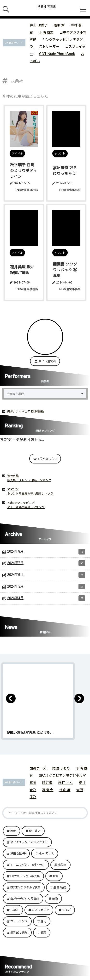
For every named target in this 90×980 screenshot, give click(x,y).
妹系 (56, 876)
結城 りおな (61, 768)
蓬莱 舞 (59, 25)
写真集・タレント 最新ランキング (29, 480)
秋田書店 (35, 831)
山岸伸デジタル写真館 (25, 899)
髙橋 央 (48, 790)
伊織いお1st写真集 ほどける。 (30, 732)
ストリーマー (49, 46)
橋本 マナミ (46, 853)
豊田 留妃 (60, 887)
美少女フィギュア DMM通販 (26, 411)
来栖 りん (66, 783)
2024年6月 (46, 575)
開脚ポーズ (38, 768)
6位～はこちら (45, 459)
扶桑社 (15, 910)
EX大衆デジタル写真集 (25, 876)
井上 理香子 (39, 25)
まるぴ (66, 910)
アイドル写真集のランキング (26, 507)
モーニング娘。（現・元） (28, 865)
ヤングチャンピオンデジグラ (29, 842)
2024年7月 (46, 563)
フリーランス (19, 921)
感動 (13, 831)
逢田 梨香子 (18, 853)
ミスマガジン (41, 910)
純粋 (43, 932)
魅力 (43, 921)
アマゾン (13, 489)
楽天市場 (13, 476)
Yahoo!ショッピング (21, 503)
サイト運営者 (45, 361)
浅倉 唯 (65, 790)
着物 (55, 899)
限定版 (47, 783)
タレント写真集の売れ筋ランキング (30, 493)
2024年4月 (46, 598)
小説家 (62, 865)
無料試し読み (19, 932)
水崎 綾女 (46, 32)
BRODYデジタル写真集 (25, 887)
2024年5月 (46, 587)
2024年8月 (46, 552)
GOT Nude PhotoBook (57, 54)
